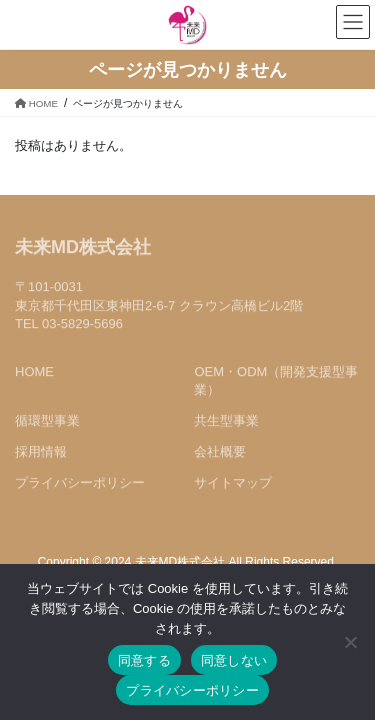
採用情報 (41, 453)
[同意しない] (350, 642)
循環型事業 (47, 422)
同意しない (234, 660)
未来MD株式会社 (83, 249)
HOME (34, 372)
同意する (144, 660)
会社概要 (220, 453)
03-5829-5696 (82, 324)
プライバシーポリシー (80, 484)
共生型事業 (226, 422)
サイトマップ (233, 484)
